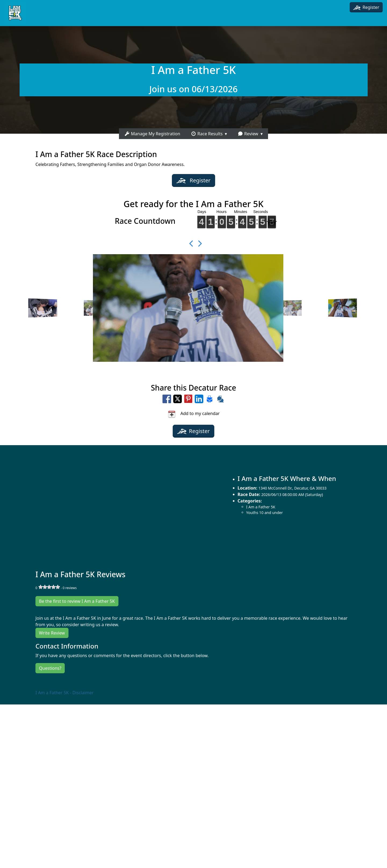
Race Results (207, 134)
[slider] (49, 587)
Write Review (52, 633)
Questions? (50, 668)
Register (366, 7)
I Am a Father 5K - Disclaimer (64, 693)
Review (248, 134)
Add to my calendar (194, 414)
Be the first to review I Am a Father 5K (77, 601)
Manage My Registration (152, 134)
